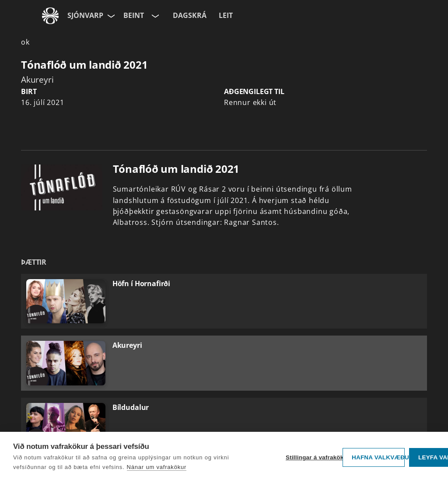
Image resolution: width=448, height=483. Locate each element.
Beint (134, 15)
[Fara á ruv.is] (50, 16)
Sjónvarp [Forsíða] (85, 15)
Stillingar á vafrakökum (312, 457)
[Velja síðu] (110, 16)
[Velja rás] (154, 16)
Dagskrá (190, 15)
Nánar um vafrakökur (157, 467)
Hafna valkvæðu (378, 457)
